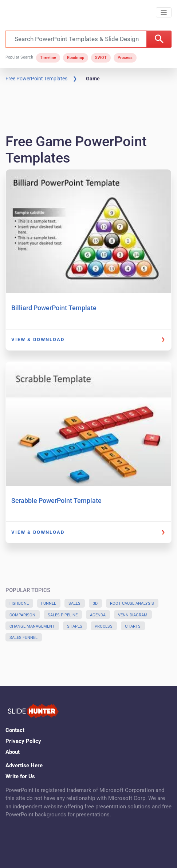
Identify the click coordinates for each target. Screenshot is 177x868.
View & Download (38, 339)
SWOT (101, 58)
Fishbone (19, 603)
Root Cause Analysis (132, 603)
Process (125, 58)
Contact (15, 730)
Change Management (32, 626)
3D (95, 603)
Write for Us (20, 776)
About (13, 752)
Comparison (22, 615)
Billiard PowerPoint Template (54, 308)
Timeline (48, 58)
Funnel (49, 603)
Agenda (98, 615)
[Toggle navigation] (164, 13)
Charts (133, 626)
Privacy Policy (23, 741)
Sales (74, 603)
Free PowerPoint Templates (36, 79)
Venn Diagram (133, 615)
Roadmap (76, 58)
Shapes (75, 626)
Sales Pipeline (63, 615)
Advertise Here (24, 765)
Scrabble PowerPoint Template (56, 501)
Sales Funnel (23, 638)
